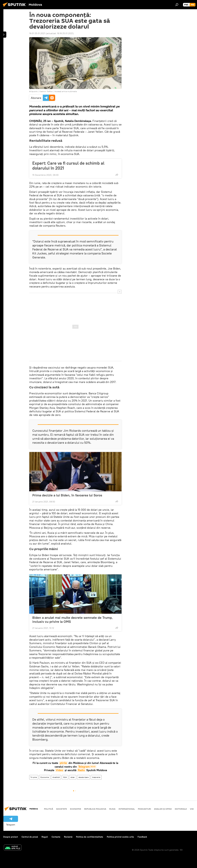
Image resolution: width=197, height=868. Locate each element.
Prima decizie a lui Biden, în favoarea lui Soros (67, 495)
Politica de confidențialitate (90, 837)
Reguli (45, 837)
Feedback (142, 837)
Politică (49, 809)
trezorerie (96, 777)
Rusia (112, 809)
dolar (73, 777)
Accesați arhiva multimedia (66, 91)
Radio (81, 770)
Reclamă (68, 837)
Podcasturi (144, 809)
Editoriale (181, 809)
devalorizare (83, 777)
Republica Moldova (95, 809)
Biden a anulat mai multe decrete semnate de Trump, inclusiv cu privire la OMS (72, 620)
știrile (63, 763)
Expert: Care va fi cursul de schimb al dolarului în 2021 (68, 166)
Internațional (127, 809)
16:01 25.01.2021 (37, 33)
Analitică (56, 777)
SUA (65, 777)
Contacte (56, 837)
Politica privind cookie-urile (120, 837)
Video (59, 770)
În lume (34, 777)
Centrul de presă (30, 837)
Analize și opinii (163, 809)
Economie (45, 777)
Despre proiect (11, 837)
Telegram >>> (87, 767)
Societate (62, 809)
